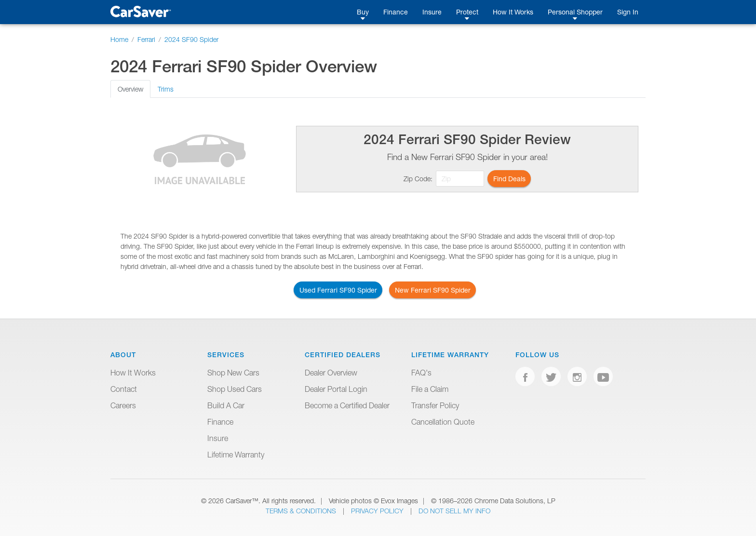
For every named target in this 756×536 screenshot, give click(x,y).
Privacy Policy (378, 511)
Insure (432, 12)
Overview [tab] (130, 89)
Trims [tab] (166, 89)
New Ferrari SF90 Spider (433, 290)
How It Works (513, 12)
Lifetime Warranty (236, 455)
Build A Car (226, 405)
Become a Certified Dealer (347, 405)
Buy (363, 12)
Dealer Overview (331, 373)
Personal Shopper (575, 12)
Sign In (628, 12)
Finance (396, 12)
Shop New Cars (233, 373)
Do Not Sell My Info (454, 511)
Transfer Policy (435, 405)
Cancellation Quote (443, 422)
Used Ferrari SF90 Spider (338, 290)
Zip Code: (418, 179)
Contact (124, 389)
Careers (123, 405)
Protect (467, 12)
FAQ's (421, 373)
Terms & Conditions (302, 511)
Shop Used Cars (235, 389)
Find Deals (509, 179)
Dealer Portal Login (336, 389)
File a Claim (430, 389)
